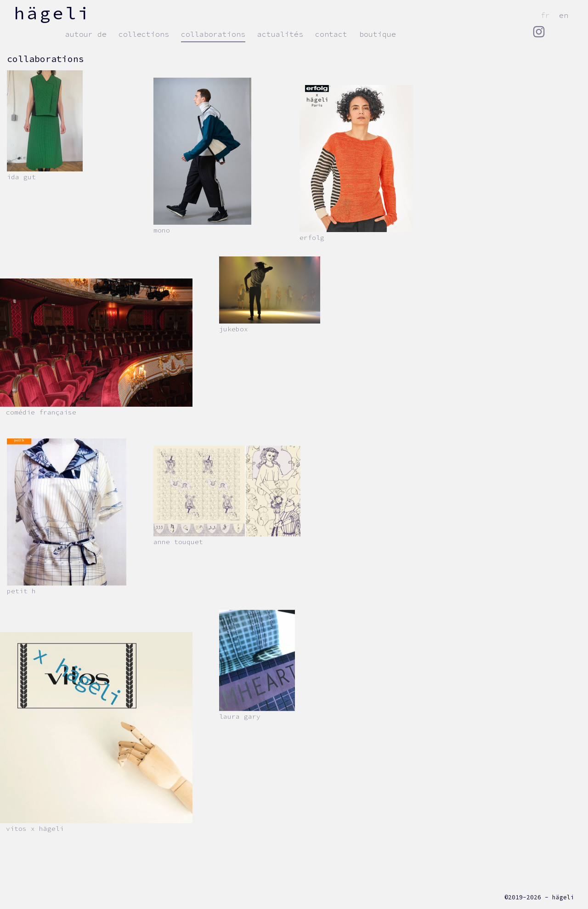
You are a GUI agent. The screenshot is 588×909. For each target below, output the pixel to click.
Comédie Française (41, 412)
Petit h (21, 591)
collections (144, 34)
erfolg (312, 238)
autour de (86, 34)
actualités (280, 34)
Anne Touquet (178, 542)
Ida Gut (21, 177)
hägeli (52, 13)
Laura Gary (240, 716)
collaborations (213, 34)
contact (331, 34)
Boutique (378, 34)
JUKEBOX (234, 329)
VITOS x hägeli (35, 829)
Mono (162, 230)
